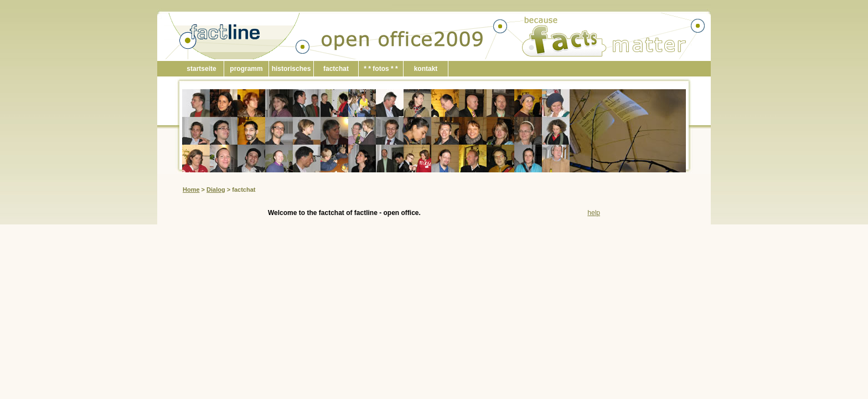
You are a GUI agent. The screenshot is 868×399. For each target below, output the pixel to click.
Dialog (216, 190)
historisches (291, 69)
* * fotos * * (381, 69)
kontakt (426, 69)
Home (191, 190)
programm (246, 69)
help (594, 213)
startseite (201, 69)
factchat (336, 69)
